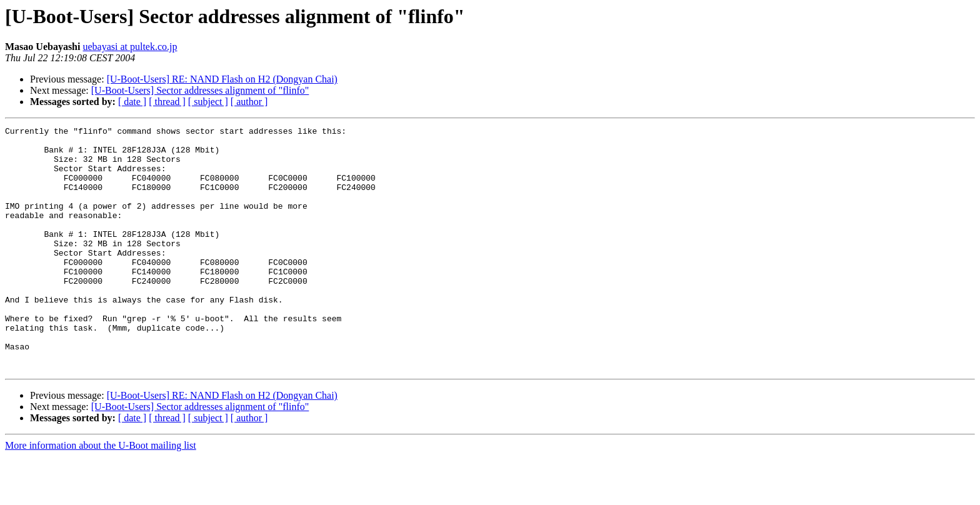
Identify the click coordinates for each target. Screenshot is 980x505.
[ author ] (249, 102)
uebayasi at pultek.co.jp (130, 47)
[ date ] (132, 102)
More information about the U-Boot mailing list (101, 494)
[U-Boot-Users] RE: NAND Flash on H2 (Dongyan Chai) (222, 79)
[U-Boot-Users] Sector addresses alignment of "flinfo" (200, 90)
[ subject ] (208, 102)
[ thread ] (167, 102)
